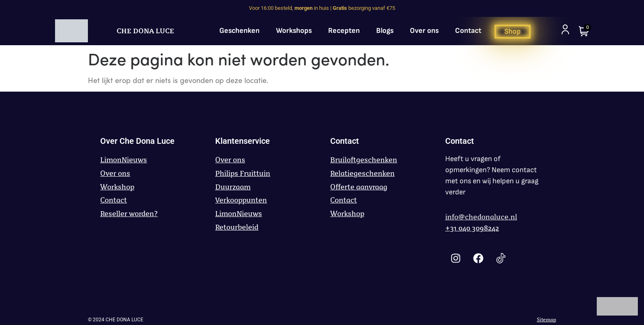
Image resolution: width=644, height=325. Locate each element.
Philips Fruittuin (243, 173)
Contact (468, 31)
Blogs (385, 31)
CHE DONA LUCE (145, 31)
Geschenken (239, 31)
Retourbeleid (237, 227)
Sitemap (546, 320)
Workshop (117, 187)
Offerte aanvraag (359, 187)
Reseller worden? (129, 214)
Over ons (424, 31)
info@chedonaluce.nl (481, 217)
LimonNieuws (124, 160)
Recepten (344, 31)
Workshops (294, 31)
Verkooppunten (241, 200)
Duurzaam (233, 187)
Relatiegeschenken (362, 173)
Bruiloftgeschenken (364, 160)
